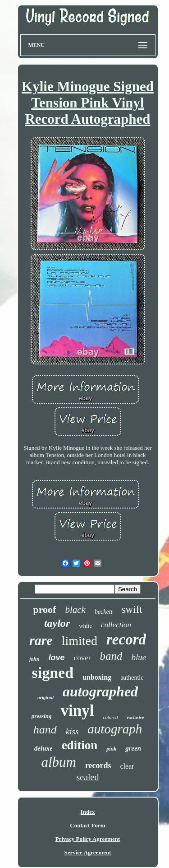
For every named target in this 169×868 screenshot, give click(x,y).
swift (132, 609)
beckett (104, 612)
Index (88, 812)
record (126, 639)
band (111, 656)
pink (111, 749)
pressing (42, 716)
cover (82, 658)
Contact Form (87, 825)
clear (127, 766)
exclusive (136, 717)
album (59, 762)
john (34, 659)
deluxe (43, 748)
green (133, 748)
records (98, 765)
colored (110, 717)
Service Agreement (87, 852)
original (46, 697)
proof (44, 609)
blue (139, 657)
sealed (88, 777)
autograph (115, 729)
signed (53, 673)
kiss (72, 731)
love (57, 658)
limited (80, 641)
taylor (57, 623)
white (85, 626)
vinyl (77, 711)
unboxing (97, 677)
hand (45, 730)
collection (116, 625)
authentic (132, 678)
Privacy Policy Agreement (88, 839)
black (75, 610)
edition (80, 745)
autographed (100, 691)
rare (41, 640)
